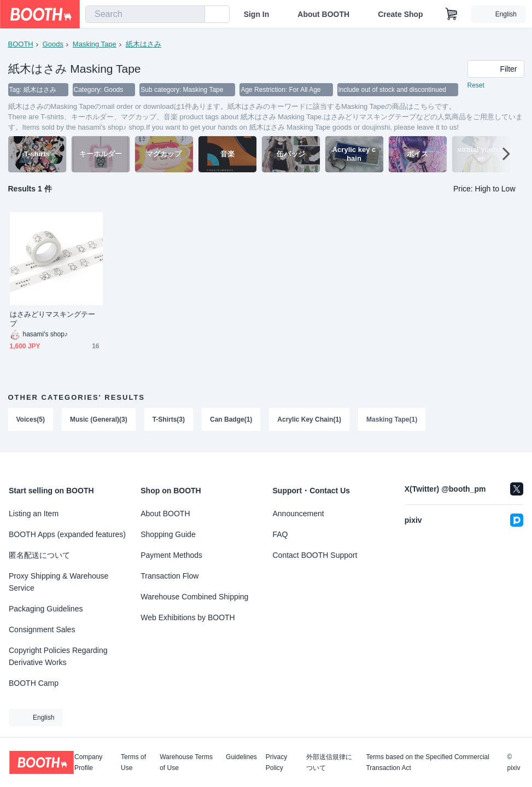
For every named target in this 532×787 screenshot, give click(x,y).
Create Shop (400, 14)
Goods (53, 44)
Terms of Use (133, 762)
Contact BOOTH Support (315, 555)
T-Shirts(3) (169, 419)
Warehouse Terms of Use (186, 762)
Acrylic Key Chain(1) (309, 419)
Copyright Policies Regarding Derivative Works (58, 656)
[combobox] (145, 14)
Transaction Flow (169, 576)
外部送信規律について (329, 762)
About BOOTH (323, 14)
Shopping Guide (168, 534)
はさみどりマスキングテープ (53, 319)
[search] (194, 15)
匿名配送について (39, 555)
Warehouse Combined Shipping (194, 597)
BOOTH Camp (34, 683)
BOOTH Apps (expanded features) (67, 534)
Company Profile (88, 762)
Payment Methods (171, 555)
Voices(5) (31, 419)
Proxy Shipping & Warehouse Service (59, 582)
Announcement (299, 514)
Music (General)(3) (99, 419)
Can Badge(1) (231, 419)
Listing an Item (34, 514)
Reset (476, 85)
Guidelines (241, 757)
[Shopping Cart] (452, 14)
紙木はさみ (144, 44)
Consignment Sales (42, 629)
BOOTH (21, 44)
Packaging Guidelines (46, 609)
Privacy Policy (276, 762)
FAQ (280, 534)
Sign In (257, 14)
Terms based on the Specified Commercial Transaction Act (427, 762)
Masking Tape (95, 44)
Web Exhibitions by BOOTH (188, 617)
